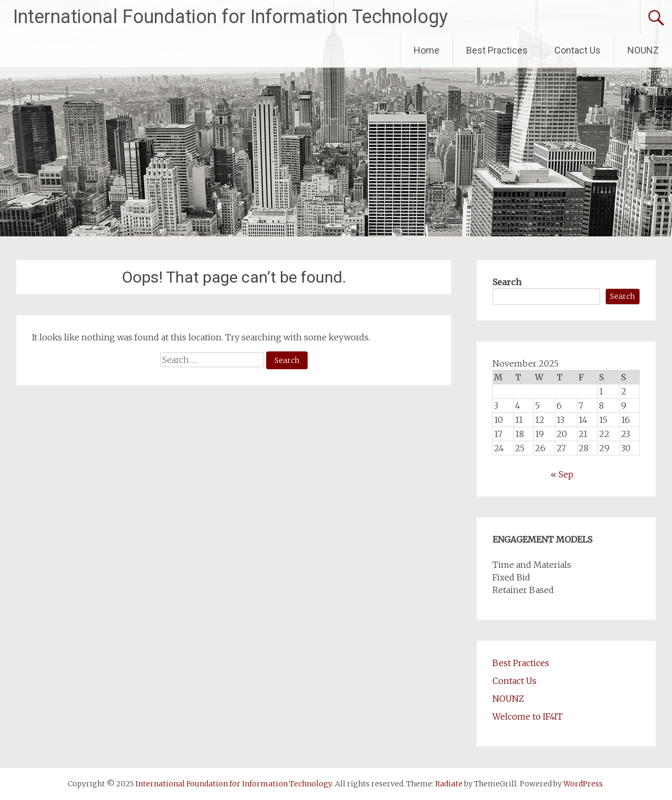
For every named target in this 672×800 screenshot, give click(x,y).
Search (507, 282)
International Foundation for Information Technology (230, 17)
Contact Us (577, 50)
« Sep (562, 474)
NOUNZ (643, 50)
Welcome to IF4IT (528, 716)
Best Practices (497, 50)
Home (427, 50)
